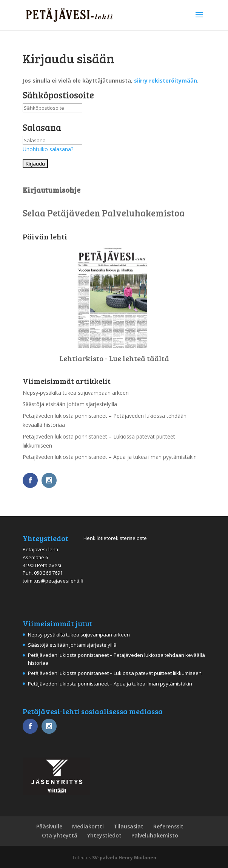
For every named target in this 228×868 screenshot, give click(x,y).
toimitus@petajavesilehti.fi (53, 581)
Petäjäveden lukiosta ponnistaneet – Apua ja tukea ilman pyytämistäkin (110, 457)
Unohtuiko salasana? (48, 149)
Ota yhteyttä (60, 835)
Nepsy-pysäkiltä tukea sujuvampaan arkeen (76, 393)
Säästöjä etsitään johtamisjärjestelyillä (70, 404)
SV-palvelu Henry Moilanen (124, 858)
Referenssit (168, 826)
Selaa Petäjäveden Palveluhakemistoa (104, 213)
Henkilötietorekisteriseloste (115, 538)
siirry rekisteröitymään (166, 81)
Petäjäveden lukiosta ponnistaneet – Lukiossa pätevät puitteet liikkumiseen (115, 673)
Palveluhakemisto (155, 835)
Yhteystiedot (104, 835)
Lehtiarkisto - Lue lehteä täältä (114, 358)
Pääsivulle (49, 826)
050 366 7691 (48, 573)
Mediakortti (88, 826)
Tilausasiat (129, 826)
